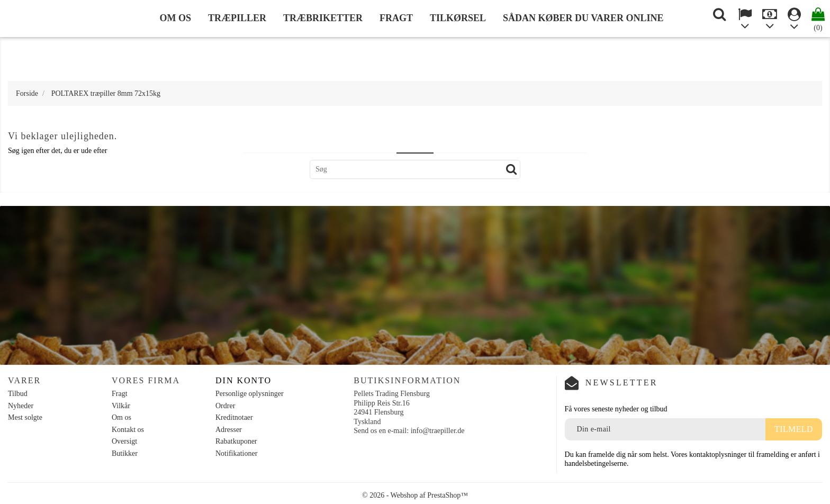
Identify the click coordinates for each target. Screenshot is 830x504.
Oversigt (124, 441)
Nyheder (21, 406)
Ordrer (225, 406)
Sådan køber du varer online (583, 18)
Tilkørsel (458, 18)
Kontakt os (128, 430)
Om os (175, 18)
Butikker (125, 453)
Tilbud (18, 394)
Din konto (243, 380)
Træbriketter (323, 18)
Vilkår (121, 406)
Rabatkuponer (236, 441)
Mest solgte (25, 417)
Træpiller (237, 18)
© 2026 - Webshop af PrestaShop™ (415, 495)
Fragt (396, 18)
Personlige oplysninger (250, 394)
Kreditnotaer (234, 417)
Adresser (229, 430)
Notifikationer (236, 453)
